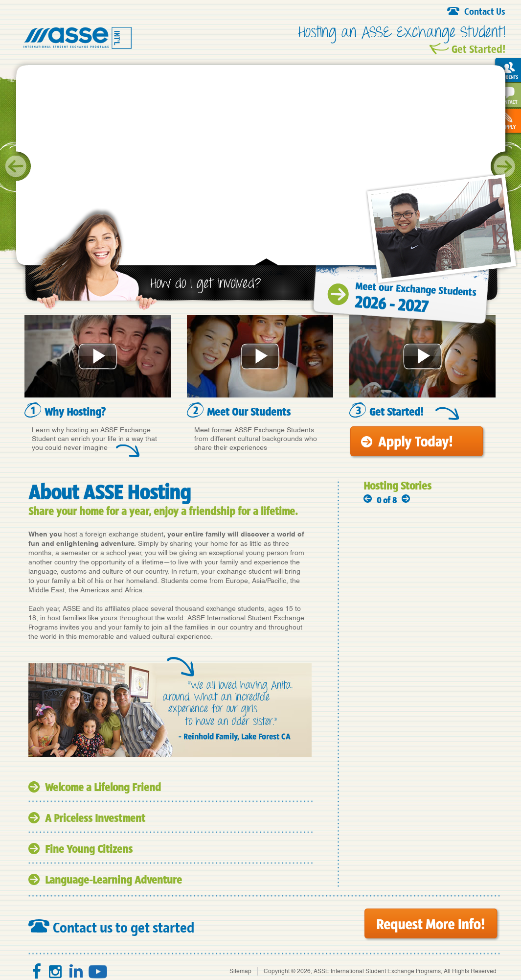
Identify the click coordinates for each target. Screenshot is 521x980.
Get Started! (478, 49)
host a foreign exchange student (114, 534)
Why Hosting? (75, 411)
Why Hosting (98, 356)
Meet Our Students (260, 356)
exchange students (235, 608)
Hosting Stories (397, 485)
